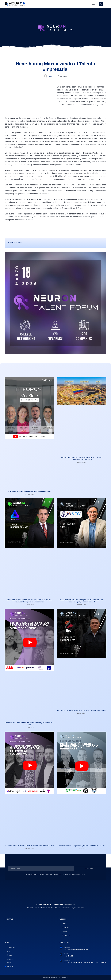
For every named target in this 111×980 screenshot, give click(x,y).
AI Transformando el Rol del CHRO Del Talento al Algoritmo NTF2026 (29, 846)
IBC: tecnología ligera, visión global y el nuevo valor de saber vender (82, 710)
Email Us (67, 947)
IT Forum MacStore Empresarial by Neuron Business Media (29, 491)
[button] (93, 4)
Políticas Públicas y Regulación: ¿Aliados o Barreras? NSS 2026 (82, 846)
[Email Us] (61, 948)
